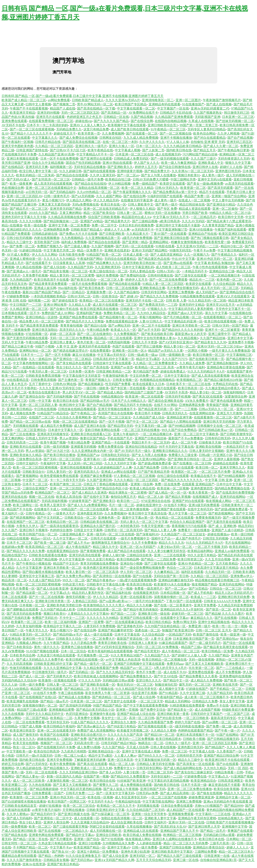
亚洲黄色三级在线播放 (77, 647)
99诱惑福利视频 (119, 342)
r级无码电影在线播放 (189, 726)
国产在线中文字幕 (96, 497)
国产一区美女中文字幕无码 (115, 793)
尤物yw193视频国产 (209, 806)
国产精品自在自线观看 (72, 175)
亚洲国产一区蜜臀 (91, 622)
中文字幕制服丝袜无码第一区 (156, 760)
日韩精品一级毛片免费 (88, 179)
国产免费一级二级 (219, 726)
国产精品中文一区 (176, 680)
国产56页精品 (198, 589)
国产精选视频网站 (221, 513)
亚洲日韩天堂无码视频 (219, 422)
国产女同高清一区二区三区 (51, 179)
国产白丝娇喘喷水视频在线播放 (24, 801)
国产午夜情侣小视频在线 (34, 564)
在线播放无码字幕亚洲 (137, 200)
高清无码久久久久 (72, 330)
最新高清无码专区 (223, 718)
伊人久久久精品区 (106, 597)
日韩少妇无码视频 (19, 238)
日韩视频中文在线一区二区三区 (220, 426)
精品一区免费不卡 (90, 250)
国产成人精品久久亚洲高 (89, 493)
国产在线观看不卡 (38, 263)
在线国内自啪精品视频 (171, 121)
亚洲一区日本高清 (120, 760)
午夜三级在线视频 (71, 693)
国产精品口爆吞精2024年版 (223, 380)
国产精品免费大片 (157, 171)
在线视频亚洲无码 (146, 593)
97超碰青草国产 (80, 501)
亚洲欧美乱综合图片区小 (88, 735)
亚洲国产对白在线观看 (188, 501)
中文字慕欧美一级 (19, 751)
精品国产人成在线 (63, 108)
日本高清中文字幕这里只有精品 (216, 568)
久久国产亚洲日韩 (99, 480)
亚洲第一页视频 (127, 710)
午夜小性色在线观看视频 (210, 267)
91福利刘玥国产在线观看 (165, 196)
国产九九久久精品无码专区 (115, 672)
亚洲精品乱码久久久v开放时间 (182, 609)
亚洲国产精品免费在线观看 (78, 317)
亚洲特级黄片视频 (130, 171)
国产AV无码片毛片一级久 (133, 451)
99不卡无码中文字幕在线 (176, 447)
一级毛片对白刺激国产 (148, 601)
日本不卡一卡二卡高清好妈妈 (47, 125)
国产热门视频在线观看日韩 (210, 238)
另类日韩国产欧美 (195, 213)
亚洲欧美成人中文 (211, 163)
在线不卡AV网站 (166, 405)
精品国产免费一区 (197, 196)
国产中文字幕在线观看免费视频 (146, 705)
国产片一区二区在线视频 (46, 597)
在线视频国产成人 (205, 497)
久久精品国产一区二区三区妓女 (183, 534)
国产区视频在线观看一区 (155, 726)
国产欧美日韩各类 (91, 288)
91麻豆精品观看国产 (173, 643)
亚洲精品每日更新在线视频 (226, 367)
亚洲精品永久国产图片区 (98, 526)
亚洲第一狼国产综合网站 (229, 196)
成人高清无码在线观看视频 (53, 184)
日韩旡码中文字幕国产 (207, 714)
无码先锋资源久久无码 (234, 159)
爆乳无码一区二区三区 (195, 685)
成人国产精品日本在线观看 (127, 551)
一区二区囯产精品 (36, 718)
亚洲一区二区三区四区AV (24, 196)
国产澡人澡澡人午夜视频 (121, 789)
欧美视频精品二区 (189, 380)
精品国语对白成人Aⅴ (136, 217)
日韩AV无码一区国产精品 (230, 326)
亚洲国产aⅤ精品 (92, 221)
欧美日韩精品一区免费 (217, 651)
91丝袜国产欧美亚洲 (131, 781)
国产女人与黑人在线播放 (158, 175)
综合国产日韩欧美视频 (104, 217)
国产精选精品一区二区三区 (112, 697)
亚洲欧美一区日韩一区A (129, 351)
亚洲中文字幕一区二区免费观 (69, 225)
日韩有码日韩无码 (218, 438)
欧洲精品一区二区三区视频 (182, 835)
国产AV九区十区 (58, 451)
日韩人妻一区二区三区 (63, 685)
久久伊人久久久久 (152, 142)
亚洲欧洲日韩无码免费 (234, 597)
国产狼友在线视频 (210, 793)
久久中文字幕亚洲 (29, 568)
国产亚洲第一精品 (135, 242)
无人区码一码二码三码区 (85, 463)
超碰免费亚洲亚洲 (201, 797)
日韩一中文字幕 (40, 401)
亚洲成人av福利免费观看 (232, 551)
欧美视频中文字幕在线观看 (127, 125)
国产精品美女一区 (180, 710)
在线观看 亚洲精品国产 (198, 484)
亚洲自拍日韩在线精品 (141, 447)
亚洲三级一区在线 (186, 860)
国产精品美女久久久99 (210, 342)
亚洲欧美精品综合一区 (104, 751)
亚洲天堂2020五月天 (220, 305)
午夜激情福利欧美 (115, 376)
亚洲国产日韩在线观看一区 (139, 618)
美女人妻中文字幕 (232, 701)
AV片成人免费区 (18, 255)
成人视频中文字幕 (171, 689)
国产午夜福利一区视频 (17, 142)
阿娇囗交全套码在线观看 (107, 827)
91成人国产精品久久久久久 (90, 722)
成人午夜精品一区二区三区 (181, 651)
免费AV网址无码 (185, 622)
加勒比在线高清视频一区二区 (99, 188)
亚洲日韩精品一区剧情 (42, 317)
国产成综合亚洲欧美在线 (166, 401)
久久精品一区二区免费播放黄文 (155, 363)
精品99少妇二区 (232, 246)
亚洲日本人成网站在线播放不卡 (175, 839)
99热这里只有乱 (74, 584)
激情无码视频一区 (78, 597)
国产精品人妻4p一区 (30, 776)
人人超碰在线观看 (149, 843)
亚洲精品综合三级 (222, 271)
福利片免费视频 (107, 275)
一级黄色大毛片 (64, 513)
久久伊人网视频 (228, 134)
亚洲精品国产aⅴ (88, 455)
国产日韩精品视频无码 (223, 739)
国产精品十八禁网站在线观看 (181, 422)
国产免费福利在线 (133, 275)
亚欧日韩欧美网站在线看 (102, 430)
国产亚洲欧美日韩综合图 (171, 238)
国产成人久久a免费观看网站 (87, 505)
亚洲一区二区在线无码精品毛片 (106, 209)
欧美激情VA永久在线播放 (172, 584)
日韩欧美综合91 (34, 472)
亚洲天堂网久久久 (232, 467)
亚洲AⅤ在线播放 (201, 230)
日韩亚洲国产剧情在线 (32, 150)
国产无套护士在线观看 (120, 701)
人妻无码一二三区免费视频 (135, 739)
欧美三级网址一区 (26, 505)
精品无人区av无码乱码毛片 (234, 593)
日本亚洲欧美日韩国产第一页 (194, 639)
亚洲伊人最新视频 (227, 459)
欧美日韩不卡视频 (148, 413)
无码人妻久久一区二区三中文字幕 (144, 522)
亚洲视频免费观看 (181, 814)
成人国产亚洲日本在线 (90, 426)
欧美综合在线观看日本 (44, 392)
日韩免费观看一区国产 (48, 793)
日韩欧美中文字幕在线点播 (106, 584)
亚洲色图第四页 (202, 488)
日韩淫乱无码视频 (215, 538)
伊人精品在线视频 (29, 267)
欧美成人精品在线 (142, 488)
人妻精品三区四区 (85, 601)
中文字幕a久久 (60, 593)
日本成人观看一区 (136, 255)
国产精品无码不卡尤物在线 (133, 405)
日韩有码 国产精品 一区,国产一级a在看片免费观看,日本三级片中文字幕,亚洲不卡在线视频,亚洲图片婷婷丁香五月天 (83, 96)
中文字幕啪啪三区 (239, 355)
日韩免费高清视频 (43, 380)
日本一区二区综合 (73, 651)
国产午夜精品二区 (83, 413)
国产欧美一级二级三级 (50, 543)
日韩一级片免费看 (32, 685)
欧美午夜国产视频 (53, 442)
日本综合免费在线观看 (177, 806)
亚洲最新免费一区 (99, 292)
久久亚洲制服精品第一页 (103, 238)
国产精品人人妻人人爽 (160, 530)
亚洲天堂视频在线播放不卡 (117, 409)
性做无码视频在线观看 (26, 668)
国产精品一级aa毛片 (54, 701)
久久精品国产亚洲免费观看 (174, 117)
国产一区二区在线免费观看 (168, 280)
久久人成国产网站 (109, 196)
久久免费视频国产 (127, 334)
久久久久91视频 (30, 221)
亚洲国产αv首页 (122, 367)
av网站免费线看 (59, 100)
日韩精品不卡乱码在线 (176, 113)
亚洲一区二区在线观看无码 (56, 731)
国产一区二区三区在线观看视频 (32, 129)
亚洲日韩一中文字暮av (38, 639)
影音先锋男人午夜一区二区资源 (107, 693)
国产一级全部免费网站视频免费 (142, 568)
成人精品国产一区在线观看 (186, 810)
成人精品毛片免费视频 (56, 426)
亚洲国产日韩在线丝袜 (151, 438)
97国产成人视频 (30, 726)
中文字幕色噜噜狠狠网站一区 (34, 363)
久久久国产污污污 (175, 359)
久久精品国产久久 (157, 655)
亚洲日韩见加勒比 (45, 330)
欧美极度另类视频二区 (133, 731)
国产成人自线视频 (219, 104)
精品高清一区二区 (14, 580)
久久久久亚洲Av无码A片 (123, 100)
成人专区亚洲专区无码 (131, 797)
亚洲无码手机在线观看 (95, 346)
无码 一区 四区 (238, 768)
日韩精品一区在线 (116, 117)
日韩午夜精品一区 (38, 513)
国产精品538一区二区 (159, 735)
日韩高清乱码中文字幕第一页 (114, 359)
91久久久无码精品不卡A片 (206, 371)
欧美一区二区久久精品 (137, 188)
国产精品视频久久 (56, 768)
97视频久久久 (157, 309)
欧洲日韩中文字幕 (72, 405)
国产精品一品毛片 (213, 831)
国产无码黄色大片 (59, 676)
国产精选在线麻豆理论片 (71, 351)
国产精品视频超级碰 (44, 789)
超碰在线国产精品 (121, 459)
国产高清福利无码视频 (75, 705)
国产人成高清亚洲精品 (166, 255)
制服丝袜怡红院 (166, 685)
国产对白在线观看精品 (210, 138)
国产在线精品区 (13, 167)
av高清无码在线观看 (239, 184)
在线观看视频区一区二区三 (222, 317)
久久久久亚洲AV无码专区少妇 (60, 388)
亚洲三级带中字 (219, 334)
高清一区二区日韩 (142, 718)
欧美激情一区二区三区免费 (29, 797)
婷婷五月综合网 (13, 764)
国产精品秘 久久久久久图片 (225, 614)
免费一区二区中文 (104, 225)
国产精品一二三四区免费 (158, 559)
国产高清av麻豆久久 (91, 726)
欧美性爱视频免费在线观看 (59, 476)
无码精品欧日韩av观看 (118, 680)
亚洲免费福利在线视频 (235, 676)
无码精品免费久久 (69, 129)
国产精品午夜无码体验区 (141, 609)
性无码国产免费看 (118, 384)
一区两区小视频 (196, 351)
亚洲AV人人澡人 (18, 559)
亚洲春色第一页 (109, 518)
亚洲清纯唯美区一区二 (158, 100)
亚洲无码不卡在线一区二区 (145, 300)
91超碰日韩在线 (30, 250)
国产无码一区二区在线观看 (135, 246)
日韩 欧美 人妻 (176, 300)
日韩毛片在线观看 (103, 538)
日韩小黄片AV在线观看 (177, 467)
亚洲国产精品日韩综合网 (221, 756)
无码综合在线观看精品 (120, 259)
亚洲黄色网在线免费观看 (46, 835)
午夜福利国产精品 (170, 697)
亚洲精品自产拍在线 (203, 234)
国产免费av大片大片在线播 (78, 234)
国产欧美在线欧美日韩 (157, 334)
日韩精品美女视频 (56, 860)
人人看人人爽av (125, 756)
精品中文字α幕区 (148, 359)
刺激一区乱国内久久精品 (64, 776)
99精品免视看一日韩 (229, 772)
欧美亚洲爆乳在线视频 (22, 701)
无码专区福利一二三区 (167, 776)
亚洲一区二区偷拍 (225, 209)
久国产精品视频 (142, 117)
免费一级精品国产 (145, 184)
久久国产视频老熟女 (208, 113)
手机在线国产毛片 (120, 438)
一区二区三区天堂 (150, 701)
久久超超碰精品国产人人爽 (113, 467)
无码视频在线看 (148, 806)
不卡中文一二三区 (72, 618)
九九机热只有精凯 (74, 751)
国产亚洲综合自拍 (32, 397)
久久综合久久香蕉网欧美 (74, 417)
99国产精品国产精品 (107, 705)
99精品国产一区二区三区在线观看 (85, 509)
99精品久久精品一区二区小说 (230, 213)
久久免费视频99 (115, 513)
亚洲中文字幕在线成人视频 (141, 751)
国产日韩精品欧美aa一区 (216, 430)
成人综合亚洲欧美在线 (127, 822)
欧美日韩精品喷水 (168, 739)
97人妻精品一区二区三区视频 (134, 476)
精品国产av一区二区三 (136, 668)
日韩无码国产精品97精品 (119, 743)
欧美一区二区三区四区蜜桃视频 (36, 467)
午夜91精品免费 (98, 330)
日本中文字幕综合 (177, 376)
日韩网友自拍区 (110, 138)
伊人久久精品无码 (106, 200)
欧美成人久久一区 (123, 330)
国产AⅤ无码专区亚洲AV (176, 342)
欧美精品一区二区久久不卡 (116, 806)
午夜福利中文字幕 (53, 463)
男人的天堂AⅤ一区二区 (79, 392)
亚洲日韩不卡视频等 (34, 530)
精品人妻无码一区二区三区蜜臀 (72, 275)
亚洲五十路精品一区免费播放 (98, 852)
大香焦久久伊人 (27, 526)
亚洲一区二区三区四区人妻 (38, 405)
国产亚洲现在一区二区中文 (53, 818)
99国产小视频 (45, 346)
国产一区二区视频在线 (176, 134)
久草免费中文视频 (87, 718)
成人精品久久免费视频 (206, 680)
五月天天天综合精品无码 (154, 860)
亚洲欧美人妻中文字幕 (160, 818)
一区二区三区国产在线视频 (168, 797)
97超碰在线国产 (197, 689)
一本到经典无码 (128, 526)
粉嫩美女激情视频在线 (187, 242)
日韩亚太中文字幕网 (88, 530)
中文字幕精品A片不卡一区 (95, 154)
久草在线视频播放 (139, 827)
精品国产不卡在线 (19, 509)
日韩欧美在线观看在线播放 (48, 555)
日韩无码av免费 (147, 793)
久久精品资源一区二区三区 (29, 309)
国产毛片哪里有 (61, 839)
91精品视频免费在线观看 (197, 296)
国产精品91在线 (95, 326)
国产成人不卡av (79, 543)
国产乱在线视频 (226, 618)
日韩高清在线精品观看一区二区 (99, 609)
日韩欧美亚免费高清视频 (43, 376)
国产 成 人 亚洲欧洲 (222, 526)
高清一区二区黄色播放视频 (130, 509)
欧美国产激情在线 (206, 634)
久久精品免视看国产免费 (101, 668)
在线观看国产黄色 (239, 371)
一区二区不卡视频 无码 (211, 547)
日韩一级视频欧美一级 (175, 355)
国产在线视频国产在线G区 (38, 697)
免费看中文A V (124, 768)
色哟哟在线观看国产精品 (195, 731)
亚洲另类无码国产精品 (66, 209)
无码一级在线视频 (201, 660)
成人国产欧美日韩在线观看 (130, 129)
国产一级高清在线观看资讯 (59, 526)
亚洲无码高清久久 (87, 472)
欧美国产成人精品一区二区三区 (24, 100)
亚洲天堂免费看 (205, 605)
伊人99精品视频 (119, 184)
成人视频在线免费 (22, 413)
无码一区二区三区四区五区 (80, 113)
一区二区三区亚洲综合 (30, 430)
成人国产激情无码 (26, 735)
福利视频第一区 (61, 167)
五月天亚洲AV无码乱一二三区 (198, 246)
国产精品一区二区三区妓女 (112, 417)
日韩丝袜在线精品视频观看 (77, 409)
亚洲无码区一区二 (142, 856)
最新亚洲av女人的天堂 (191, 334)
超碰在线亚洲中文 (149, 505)
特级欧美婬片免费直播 (238, 710)
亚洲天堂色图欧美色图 (17, 146)
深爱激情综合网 (236, 397)
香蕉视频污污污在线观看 (189, 526)
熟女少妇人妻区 (30, 822)
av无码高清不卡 (143, 230)
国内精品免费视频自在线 (232, 488)
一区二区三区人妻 (111, 280)
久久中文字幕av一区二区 (71, 538)
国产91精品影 (168, 693)
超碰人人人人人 (238, 847)
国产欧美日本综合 (83, 280)
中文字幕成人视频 (128, 150)
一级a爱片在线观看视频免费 (137, 580)
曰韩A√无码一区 (168, 271)
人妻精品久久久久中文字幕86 (88, 614)
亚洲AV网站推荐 (55, 305)
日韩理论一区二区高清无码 (123, 530)
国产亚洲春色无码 (130, 626)
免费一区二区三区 (175, 751)
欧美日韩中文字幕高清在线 (148, 513)
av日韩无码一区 (37, 192)
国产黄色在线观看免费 (226, 401)
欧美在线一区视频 (100, 797)
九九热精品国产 (21, 280)
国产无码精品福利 (62, 192)
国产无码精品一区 (82, 672)
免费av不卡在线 (218, 705)
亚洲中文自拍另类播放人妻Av (155, 338)
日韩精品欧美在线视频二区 (99, 522)
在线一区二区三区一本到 (120, 142)
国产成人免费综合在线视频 (78, 138)
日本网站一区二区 (239, 839)
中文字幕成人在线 (202, 751)
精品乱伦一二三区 (202, 280)
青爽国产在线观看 (240, 831)
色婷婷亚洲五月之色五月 (84, 117)
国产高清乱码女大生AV (170, 827)
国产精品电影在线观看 (125, 284)
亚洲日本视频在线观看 (22, 159)
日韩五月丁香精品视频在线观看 (106, 484)
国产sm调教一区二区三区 (220, 722)
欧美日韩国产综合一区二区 (38, 534)
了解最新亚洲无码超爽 (90, 760)
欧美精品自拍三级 (118, 179)
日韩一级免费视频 (14, 827)
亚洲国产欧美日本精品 (63, 864)
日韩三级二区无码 (160, 772)
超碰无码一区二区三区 (187, 614)
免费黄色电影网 (21, 288)
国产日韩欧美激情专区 (236, 434)
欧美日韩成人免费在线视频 (142, 835)
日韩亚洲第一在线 (217, 856)
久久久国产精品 (113, 747)
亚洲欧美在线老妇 (117, 250)
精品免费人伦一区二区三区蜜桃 (42, 321)
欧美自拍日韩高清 (46, 751)
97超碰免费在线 (195, 776)
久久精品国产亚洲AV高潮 (56, 154)
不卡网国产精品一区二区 (30, 847)
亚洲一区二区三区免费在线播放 (190, 789)
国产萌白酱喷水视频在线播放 (43, 572)
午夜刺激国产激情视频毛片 (222, 100)
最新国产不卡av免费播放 (186, 438)
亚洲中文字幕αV (119, 847)
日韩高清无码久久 (175, 413)
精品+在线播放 (12, 225)
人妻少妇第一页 (134, 772)
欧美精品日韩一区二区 (63, 522)
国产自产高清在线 (96, 367)
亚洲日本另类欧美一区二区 (191, 326)
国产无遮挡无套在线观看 (224, 522)
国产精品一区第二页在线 (30, 839)
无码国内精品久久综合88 (19, 680)
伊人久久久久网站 (44, 255)
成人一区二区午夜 (184, 442)
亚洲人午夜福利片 (126, 434)
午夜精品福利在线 (128, 801)
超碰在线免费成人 (173, 371)
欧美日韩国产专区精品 (131, 104)
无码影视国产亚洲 (208, 117)
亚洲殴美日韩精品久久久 (170, 451)
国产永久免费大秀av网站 (74, 576)
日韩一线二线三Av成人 (71, 756)
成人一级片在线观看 (98, 634)
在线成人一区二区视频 (194, 200)
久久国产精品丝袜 (213, 338)
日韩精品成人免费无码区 (131, 159)
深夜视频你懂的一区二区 (171, 597)
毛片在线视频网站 (238, 543)
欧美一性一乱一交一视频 (115, 589)
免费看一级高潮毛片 (149, 589)
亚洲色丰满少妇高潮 (135, 852)
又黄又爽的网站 (71, 213)
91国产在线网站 (227, 735)
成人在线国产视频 (207, 710)
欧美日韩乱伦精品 (158, 622)
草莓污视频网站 (150, 317)
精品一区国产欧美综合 (99, 213)
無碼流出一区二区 (151, 743)
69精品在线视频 (18, 538)
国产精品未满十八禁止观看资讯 (229, 221)
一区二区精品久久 (75, 831)
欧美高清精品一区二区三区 (44, 547)
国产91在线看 (142, 576)
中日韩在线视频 (45, 409)
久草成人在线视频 (201, 121)
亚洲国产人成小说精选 (227, 530)
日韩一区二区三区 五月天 (214, 630)
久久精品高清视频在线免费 (67, 217)
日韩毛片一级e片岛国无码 (34, 756)
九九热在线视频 (40, 785)
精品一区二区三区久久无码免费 (186, 843)
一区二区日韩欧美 (196, 718)
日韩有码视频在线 (160, 275)
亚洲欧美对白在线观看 (26, 447)
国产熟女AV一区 (63, 852)
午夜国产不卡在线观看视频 (29, 108)
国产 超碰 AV (129, 296)
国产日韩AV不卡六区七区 (68, 150)
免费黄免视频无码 (208, 518)
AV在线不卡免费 (44, 693)
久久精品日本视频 (14, 359)
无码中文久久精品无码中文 (45, 714)
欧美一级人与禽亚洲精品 (179, 163)
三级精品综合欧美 (139, 555)
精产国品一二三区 (123, 614)
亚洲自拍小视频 (131, 564)
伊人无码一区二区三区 (136, 572)
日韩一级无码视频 (56, 447)
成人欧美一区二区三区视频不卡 (207, 697)
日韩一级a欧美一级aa (143, 355)
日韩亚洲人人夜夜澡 (143, 643)
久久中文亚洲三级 (192, 693)
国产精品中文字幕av (80, 835)
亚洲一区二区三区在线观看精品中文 (51, 188)
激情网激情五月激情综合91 (110, 543)
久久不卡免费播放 (144, 543)
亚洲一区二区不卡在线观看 (151, 326)
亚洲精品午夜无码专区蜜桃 (197, 818)
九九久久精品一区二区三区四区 (136, 480)
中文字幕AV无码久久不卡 (171, 217)
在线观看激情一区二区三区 (213, 417)
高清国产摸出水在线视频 (115, 413)
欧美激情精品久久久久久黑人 (104, 605)
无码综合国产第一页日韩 (171, 576)
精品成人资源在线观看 (195, 209)
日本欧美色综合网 (22, 655)
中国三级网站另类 (183, 179)
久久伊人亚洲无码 (102, 175)
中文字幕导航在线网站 (158, 801)
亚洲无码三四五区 (239, 142)
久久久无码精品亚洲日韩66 (78, 772)
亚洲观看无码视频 (83, 447)
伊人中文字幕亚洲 (72, 559)
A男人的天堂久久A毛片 (170, 668)
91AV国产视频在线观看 (42, 651)
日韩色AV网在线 (65, 384)
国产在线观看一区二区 (142, 134)
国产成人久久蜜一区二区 (221, 146)
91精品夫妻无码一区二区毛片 (30, 634)
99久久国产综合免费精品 (179, 430)
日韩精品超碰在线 (45, 234)
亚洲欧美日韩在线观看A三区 (91, 434)
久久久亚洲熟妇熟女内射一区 (92, 451)
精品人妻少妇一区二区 (180, 346)
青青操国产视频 (217, 405)
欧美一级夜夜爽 (21, 184)
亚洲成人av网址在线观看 (118, 472)
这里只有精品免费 (96, 129)
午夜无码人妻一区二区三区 (48, 371)
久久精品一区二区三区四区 (54, 146)
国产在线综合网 (142, 121)
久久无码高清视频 (19, 664)
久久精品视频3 (188, 338)
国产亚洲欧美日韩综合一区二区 (190, 459)
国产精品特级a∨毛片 (95, 401)
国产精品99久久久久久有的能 (183, 330)
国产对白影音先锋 (169, 718)
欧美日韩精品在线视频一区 (85, 660)
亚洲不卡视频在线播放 (176, 138)
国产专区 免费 (167, 209)
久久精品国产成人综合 (149, 417)
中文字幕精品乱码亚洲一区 (184, 321)
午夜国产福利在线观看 (230, 230)
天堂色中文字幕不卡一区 (233, 309)
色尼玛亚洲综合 (77, 714)
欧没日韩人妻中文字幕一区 (38, 171)
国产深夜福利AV (148, 534)
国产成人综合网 (144, 697)
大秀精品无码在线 (225, 384)
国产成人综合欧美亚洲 (52, 589)
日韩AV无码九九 (167, 188)
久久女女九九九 (24, 739)
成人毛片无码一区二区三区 (220, 288)
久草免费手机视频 (35, 275)
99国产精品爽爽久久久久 (104, 263)
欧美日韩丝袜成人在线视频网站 (96, 676)
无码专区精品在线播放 (90, 167)
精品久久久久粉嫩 (139, 605)
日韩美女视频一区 (125, 380)
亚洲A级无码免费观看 (204, 505)
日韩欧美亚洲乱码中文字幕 (53, 664)
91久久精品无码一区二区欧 (207, 300)
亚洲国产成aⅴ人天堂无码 (186, 313)
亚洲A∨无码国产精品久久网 (114, 860)
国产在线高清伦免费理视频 (235, 493)
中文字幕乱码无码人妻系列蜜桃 (191, 309)
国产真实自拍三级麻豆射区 (194, 772)
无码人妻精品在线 (142, 271)
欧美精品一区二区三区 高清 (155, 367)
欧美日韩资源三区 (190, 559)
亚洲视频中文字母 (235, 827)
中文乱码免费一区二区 (146, 376)
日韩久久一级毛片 (178, 743)
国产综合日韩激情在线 (175, 167)
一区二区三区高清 (106, 572)
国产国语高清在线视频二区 (82, 142)
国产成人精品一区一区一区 (168, 493)
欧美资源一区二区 (193, 188)
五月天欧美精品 (227, 564)
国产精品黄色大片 (117, 221)
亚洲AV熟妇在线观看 (117, 163)
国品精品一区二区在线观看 (113, 338)
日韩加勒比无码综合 (115, 455)
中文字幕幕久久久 (45, 138)
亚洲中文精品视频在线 (214, 622)
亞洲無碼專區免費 (56, 230)
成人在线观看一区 (87, 818)
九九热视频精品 (72, 238)
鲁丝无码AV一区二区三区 (135, 685)
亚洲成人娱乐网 (45, 288)
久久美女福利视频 (29, 626)
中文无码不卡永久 (101, 801)
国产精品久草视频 (178, 497)
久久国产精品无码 (220, 693)
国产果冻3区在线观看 (208, 397)
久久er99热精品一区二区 (94, 192)
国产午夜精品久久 (224, 255)
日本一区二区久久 (149, 146)
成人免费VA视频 (89, 747)
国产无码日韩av (82, 860)
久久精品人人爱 (80, 305)
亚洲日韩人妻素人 (63, 342)
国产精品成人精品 (110, 392)
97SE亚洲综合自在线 (156, 501)
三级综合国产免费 (74, 739)
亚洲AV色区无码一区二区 (215, 259)
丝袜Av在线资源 (34, 864)
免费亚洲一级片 (199, 626)
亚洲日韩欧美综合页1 (163, 125)
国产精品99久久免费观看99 (130, 776)
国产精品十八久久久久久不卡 (31, 134)
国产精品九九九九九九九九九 (182, 480)
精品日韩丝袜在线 (192, 204)
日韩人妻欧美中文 (141, 204)
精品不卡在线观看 (212, 192)
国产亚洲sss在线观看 (178, 263)
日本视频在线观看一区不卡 (21, 313)
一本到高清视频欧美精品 (48, 296)
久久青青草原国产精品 (218, 225)
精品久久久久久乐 (171, 543)
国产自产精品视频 (240, 138)
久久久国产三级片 (203, 159)
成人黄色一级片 (213, 175)
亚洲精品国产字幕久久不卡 (179, 831)
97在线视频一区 (37, 334)
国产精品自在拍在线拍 (91, 184)
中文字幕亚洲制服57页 (171, 230)
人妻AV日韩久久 (151, 321)
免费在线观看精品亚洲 (122, 321)
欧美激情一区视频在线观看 (57, 680)
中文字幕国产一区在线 (173, 108)
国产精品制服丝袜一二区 (61, 221)
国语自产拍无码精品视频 (83, 163)
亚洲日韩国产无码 (153, 789)
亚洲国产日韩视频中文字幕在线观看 (139, 664)
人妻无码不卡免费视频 (99, 626)
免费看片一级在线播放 (194, 530)
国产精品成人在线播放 (74, 697)
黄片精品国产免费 (146, 371)
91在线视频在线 (240, 313)
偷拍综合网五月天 (123, 497)
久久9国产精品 (219, 655)
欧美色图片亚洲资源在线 (101, 568)
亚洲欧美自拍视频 (208, 447)
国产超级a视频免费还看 (155, 463)
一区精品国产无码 (179, 634)
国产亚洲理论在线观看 (96, 159)
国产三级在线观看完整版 (71, 827)
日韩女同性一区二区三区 (19, 843)
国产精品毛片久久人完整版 (85, 321)
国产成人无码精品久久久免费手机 (40, 660)
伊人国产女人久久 (147, 163)
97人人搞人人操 (178, 142)
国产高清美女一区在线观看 (195, 764)
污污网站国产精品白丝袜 (200, 154)
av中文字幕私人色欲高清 (123, 660)
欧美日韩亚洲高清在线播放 (99, 309)
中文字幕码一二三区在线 (213, 814)
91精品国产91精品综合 (53, 413)
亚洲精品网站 (159, 242)
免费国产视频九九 (50, 246)
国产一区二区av (128, 175)
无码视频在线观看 (26, 426)
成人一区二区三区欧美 (29, 781)
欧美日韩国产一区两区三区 (67, 801)
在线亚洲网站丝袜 (202, 413)
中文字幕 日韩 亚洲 (218, 480)
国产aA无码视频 (83, 196)
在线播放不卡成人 (47, 509)
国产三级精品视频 (145, 221)
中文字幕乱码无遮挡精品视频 (168, 781)
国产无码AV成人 (18, 179)
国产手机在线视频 (87, 397)
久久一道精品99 (40, 359)
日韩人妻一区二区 (130, 213)
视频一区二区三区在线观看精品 (75, 422)
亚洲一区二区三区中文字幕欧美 (196, 434)
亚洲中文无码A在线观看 (215, 179)
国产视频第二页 (64, 104)
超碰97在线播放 (50, 806)
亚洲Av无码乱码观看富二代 (210, 108)
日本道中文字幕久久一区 (66, 430)
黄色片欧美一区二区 (91, 342)
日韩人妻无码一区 (59, 472)
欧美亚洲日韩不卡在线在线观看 (228, 760)
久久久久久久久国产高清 (125, 735)
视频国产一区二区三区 (56, 743)
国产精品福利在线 (118, 593)
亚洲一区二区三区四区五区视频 (72, 488)
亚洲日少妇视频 (90, 843)
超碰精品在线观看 (226, 463)
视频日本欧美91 (189, 175)
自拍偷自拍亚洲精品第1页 (218, 860)
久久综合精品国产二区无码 (145, 810)
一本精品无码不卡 (194, 271)
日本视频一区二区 (32, 605)
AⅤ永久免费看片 (197, 401)
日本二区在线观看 (14, 597)
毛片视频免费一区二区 (93, 655)
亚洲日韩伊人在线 (205, 167)
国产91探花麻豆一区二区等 (110, 814)
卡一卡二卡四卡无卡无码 (67, 480)
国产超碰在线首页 (65, 300)
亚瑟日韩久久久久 (149, 680)
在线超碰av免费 (13, 547)
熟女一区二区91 (24, 747)
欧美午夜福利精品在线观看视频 (110, 651)
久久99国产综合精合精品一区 (165, 626)
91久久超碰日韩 (71, 171)
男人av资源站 (69, 438)
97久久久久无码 (90, 680)
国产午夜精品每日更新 (234, 150)
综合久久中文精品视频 (48, 163)
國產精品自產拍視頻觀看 (19, 856)
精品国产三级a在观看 (32, 710)
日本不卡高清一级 (194, 785)
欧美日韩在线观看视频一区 (223, 321)
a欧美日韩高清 (170, 221)
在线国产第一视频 (96, 776)
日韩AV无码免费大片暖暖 (151, 179)
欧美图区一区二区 (184, 472)
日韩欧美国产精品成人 (88, 100)
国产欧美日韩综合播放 (59, 455)
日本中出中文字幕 (229, 484)
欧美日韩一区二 (207, 467)
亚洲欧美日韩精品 (19, 409)
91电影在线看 (165, 246)
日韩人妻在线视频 (163, 747)
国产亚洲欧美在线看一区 (98, 685)
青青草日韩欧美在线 (112, 643)
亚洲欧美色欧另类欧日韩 (64, 605)
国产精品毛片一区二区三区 (29, 209)
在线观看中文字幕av (174, 618)
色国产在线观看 (123, 346)
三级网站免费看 (206, 852)
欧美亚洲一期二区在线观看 (144, 397)
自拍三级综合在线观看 (173, 476)
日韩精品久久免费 (205, 701)
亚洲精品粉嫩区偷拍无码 (176, 580)
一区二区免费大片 (102, 639)
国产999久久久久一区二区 (157, 756)
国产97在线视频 (112, 839)
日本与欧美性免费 (72, 255)
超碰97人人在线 (231, 167)
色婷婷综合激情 (61, 530)
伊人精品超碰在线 (29, 768)
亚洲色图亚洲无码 (90, 513)
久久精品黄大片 (137, 234)
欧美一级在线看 (35, 225)
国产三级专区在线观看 (191, 275)
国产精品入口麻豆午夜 (17, 346)
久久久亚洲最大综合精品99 (90, 822)
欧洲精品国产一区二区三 (52, 493)
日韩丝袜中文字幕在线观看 (112, 363)
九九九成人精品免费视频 (141, 138)
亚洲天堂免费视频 (59, 760)
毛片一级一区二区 (122, 505)
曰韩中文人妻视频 (38, 104)
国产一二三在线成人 (230, 668)
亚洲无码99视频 (48, 113)
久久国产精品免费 (146, 467)
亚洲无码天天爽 (37, 167)
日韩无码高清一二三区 (22, 442)
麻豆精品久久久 (202, 618)
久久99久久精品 (215, 768)
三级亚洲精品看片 (72, 534)
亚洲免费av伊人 (241, 576)
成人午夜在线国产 (78, 547)
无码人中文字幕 (13, 342)
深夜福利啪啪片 (234, 392)
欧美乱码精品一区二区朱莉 (35, 175)
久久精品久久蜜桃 (163, 731)
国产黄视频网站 (27, 476)
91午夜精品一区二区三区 (168, 129)
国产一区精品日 (74, 292)
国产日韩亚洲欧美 (112, 234)
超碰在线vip (84, 121)
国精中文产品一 (162, 538)
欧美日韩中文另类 (231, 217)
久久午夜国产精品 (56, 643)
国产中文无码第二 (50, 518)
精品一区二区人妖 (151, 497)
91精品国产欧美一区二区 (104, 255)
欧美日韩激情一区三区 (209, 355)
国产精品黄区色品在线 (154, 259)
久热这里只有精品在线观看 (56, 655)
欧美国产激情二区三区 (66, 484)
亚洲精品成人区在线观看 (141, 831)
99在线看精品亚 (18, 380)
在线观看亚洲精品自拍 (63, 551)
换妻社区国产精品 (93, 438)
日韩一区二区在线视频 (122, 288)
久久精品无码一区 (218, 572)
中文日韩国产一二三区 (26, 305)
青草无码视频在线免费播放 (99, 564)
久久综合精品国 (224, 284)
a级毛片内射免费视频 (137, 238)
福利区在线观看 (192, 572)
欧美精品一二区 (61, 718)
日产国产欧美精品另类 (154, 472)
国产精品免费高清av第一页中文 (175, 192)
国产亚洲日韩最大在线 (74, 814)
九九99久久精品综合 (151, 313)
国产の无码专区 (37, 764)
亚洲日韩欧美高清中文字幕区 (172, 852)
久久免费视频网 (113, 134)
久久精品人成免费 (192, 363)
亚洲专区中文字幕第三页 (37, 576)
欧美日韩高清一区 (191, 388)
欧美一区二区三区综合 (79, 806)
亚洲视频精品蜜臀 (62, 710)
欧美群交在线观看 (172, 184)
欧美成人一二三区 (203, 597)
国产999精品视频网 (182, 426)
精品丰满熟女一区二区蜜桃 (128, 493)
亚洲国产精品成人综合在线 (136, 714)
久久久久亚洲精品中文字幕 (63, 668)
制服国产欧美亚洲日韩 (178, 630)
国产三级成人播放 (77, 246)
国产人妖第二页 (153, 150)
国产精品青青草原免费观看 (48, 284)
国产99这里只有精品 (122, 726)
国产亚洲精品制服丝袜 (222, 363)
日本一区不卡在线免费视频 (59, 159)
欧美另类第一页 (89, 134)
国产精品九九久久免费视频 (159, 296)
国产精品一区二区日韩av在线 (30, 422)
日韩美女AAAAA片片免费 (222, 601)
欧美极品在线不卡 (203, 476)
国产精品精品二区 (77, 689)
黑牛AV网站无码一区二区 (95, 104)
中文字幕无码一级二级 (151, 426)
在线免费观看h (100, 351)
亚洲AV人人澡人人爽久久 (88, 125)
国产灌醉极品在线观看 (22, 609)
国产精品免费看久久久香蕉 (198, 676)
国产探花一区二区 (218, 609)
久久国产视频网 (102, 246)
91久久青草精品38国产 (127, 655)
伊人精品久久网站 (79, 200)
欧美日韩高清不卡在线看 (51, 280)
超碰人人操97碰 (114, 555)
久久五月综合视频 (218, 559)
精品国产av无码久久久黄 (166, 351)
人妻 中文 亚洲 (67, 346)
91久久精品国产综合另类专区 (136, 689)
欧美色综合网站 (204, 134)
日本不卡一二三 (32, 355)
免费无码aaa (175, 664)
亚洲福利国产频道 (89, 313)
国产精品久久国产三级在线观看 (180, 856)
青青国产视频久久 (98, 380)
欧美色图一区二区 (229, 280)
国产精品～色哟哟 (51, 856)
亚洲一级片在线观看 (162, 388)
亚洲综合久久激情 (123, 722)
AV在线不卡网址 (175, 505)
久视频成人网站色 (29, 643)
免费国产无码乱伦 (45, 618)
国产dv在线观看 (227, 764)
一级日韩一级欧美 (96, 388)
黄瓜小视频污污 (53, 200)
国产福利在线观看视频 (99, 171)
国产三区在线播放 (22, 434)
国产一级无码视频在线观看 (170, 159)
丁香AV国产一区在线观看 (169, 234)
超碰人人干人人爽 (117, 230)
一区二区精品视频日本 (224, 275)
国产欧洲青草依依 (101, 739)
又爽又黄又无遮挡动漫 (54, 204)
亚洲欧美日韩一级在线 (154, 614)
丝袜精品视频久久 (231, 818)
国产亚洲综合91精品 (221, 204)
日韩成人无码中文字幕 (42, 438)
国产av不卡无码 (149, 330)
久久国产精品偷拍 (127, 292)
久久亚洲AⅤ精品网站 (151, 459)
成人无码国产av (207, 292)
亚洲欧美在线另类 (225, 685)
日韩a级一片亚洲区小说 (215, 455)
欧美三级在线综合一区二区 (109, 271)
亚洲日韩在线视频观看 (76, 467)
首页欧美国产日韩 (47, 242)
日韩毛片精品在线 (48, 142)
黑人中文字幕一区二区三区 (187, 513)
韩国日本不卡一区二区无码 (151, 442)
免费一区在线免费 (167, 484)
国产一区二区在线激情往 (95, 334)
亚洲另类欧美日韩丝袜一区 (142, 263)
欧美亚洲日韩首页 (22, 731)
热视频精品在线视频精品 (157, 380)
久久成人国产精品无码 (45, 580)
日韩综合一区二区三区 (226, 589)
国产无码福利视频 (59, 397)
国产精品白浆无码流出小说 (95, 710)
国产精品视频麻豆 (91, 384)
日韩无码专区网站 (154, 292)
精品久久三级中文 (19, 242)
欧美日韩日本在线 (66, 401)
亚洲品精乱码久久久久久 (24, 230)
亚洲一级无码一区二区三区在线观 (110, 534)
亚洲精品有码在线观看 (164, 104)
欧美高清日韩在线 (139, 584)
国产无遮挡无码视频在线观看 (27, 338)
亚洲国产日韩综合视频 (175, 847)
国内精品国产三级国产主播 (144, 392)
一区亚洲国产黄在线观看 (168, 509)
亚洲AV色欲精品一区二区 (196, 564)
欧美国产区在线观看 (55, 735)
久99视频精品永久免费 (118, 843)
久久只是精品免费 (83, 643)
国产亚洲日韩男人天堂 (204, 827)
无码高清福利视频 (54, 501)
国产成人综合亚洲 (115, 856)
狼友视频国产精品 (204, 584)
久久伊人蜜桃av (18, 814)
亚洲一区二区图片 (188, 100)
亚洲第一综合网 (142, 484)
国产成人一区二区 (32, 676)
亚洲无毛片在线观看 (50, 117)
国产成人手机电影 (200, 593)
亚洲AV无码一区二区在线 (186, 822)
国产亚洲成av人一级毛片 (24, 271)
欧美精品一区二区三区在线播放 (102, 300)
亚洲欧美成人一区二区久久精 (91, 768)
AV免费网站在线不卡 (143, 113)
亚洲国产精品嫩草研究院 (115, 630)
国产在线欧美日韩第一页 (207, 359)
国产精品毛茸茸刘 (147, 651)
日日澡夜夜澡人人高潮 (69, 263)
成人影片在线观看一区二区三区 (115, 305)
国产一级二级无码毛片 (205, 643)
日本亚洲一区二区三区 (238, 117)
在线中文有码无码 (200, 509)
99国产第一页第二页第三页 (199, 125)
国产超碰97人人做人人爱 (189, 655)
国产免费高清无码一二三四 (158, 305)
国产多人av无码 (110, 772)
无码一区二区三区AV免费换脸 (71, 338)
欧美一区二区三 (40, 827)
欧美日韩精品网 (128, 559)
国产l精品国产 (215, 747)
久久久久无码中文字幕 (120, 463)
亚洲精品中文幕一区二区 (233, 797)
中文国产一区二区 (35, 480)
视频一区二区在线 (42, 497)
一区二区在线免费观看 (29, 722)
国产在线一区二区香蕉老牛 (173, 605)
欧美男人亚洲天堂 (53, 505)
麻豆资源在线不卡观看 (224, 785)
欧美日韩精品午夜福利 (59, 726)
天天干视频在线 (102, 689)
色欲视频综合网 (13, 188)
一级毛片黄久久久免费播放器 (230, 351)
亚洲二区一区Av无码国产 (138, 547)
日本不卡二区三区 (35, 484)
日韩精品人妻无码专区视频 (156, 764)
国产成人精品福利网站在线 (183, 768)
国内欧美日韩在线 (179, 150)
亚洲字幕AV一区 (95, 459)
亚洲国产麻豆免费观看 (96, 476)
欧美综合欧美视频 (226, 789)
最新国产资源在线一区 (133, 639)
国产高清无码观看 (220, 188)
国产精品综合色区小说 (112, 488)
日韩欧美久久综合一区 (72, 639)
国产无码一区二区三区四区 (63, 459)
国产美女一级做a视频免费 (205, 184)
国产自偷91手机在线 (64, 309)
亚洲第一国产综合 (87, 839)
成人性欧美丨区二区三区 (173, 267)
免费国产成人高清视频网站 (96, 731)
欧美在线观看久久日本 (149, 384)
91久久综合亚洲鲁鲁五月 (83, 856)
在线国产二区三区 (42, 417)
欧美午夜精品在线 (100, 150)
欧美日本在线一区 (113, 204)
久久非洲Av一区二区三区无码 (192, 171)
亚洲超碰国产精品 (83, 589)
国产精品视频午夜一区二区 (118, 317)
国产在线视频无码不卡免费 (56, 747)
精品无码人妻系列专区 (88, 593)
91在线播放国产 (193, 104)
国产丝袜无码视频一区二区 (235, 121)
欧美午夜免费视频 (63, 764)
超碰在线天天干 (65, 134)
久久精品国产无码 (80, 267)
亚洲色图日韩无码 (228, 171)
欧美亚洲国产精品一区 (90, 847)
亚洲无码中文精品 (192, 305)
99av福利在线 (67, 288)
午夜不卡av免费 (204, 250)
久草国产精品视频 (44, 559)
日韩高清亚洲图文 (231, 781)
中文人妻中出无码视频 (228, 200)
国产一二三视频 (186, 409)
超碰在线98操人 (48, 739)
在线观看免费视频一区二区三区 (51, 121)
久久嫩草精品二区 (167, 572)
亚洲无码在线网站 (233, 497)
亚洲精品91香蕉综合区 (209, 847)
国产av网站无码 (119, 326)
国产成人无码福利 (19, 818)
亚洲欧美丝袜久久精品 (26, 455)
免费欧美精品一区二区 (119, 313)
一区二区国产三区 (237, 714)
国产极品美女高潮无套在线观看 (226, 647)
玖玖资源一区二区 (201, 668)
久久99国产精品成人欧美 (58, 609)
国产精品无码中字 (43, 814)
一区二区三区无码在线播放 (141, 430)
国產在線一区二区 (148, 630)
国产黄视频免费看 (93, 551)
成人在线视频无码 (168, 154)
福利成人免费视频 (74, 242)
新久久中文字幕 (216, 313)
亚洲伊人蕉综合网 (56, 822)
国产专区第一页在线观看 (128, 388)
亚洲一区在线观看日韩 (136, 597)
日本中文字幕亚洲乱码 (138, 267)
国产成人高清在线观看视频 (211, 376)
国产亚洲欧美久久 (120, 167)
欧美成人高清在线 (69, 497)
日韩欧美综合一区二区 (80, 518)
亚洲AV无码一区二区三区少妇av (220, 346)
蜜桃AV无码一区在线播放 (162, 213)
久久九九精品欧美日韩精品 (183, 146)
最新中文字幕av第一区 (138, 518)
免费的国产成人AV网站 (58, 313)
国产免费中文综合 (153, 710)
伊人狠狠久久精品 (142, 209)
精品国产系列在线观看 (46, 689)
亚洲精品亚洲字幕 (179, 417)
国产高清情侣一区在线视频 (112, 576)
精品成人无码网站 (178, 701)
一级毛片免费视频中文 (134, 538)
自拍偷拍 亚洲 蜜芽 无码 (208, 142)
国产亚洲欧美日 (104, 501)
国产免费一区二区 (22, 246)
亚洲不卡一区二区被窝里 (222, 330)
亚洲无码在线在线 (14, 497)
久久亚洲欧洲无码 (107, 267)
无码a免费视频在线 (86, 204)
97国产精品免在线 (14, 835)
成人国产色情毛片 (188, 538)
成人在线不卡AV (175, 672)
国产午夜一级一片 (227, 731)
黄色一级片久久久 (47, 647)
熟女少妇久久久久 (69, 367)
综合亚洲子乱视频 (144, 693)
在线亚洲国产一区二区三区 (26, 522)
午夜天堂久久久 (37, 630)
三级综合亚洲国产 (35, 488)
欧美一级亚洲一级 (233, 634)
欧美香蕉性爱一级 (217, 242)
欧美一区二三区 (13, 376)
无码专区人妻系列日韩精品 (207, 129)
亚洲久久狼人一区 (122, 146)
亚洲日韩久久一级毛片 (91, 146)
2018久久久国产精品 (43, 213)
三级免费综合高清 (29, 459)
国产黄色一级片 (166, 204)
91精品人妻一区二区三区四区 (163, 284)
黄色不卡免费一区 (149, 672)
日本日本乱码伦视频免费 (136, 225)
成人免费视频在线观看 (136, 785)
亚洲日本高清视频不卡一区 (195, 735)
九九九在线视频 (13, 714)
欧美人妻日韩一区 (78, 572)
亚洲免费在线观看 (14, 121)
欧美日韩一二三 (128, 501)
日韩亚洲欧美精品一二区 (114, 371)
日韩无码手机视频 (178, 397)
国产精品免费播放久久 (136, 676)
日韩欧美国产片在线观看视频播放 (230, 822)
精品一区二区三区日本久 (236, 852)
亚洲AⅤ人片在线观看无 (233, 296)
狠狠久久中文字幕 (238, 163)
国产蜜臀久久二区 (106, 785)
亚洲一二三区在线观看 (170, 555)
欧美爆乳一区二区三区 (27, 622)
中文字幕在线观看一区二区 (136, 108)
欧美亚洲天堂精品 (22, 113)
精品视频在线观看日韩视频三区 (217, 580)
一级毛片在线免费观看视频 (88, 284)
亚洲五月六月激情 (229, 413)
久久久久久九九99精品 (59, 259)
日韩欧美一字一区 (133, 309)
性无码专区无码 (58, 722)
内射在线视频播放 (47, 238)
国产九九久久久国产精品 (111, 121)
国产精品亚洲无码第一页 (156, 409)
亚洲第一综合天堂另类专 (149, 814)
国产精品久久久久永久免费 (26, 551)
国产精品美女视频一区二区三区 (66, 271)
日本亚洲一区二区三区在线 (134, 154)
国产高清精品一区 (114, 113)
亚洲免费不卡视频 (241, 342)
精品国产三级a (191, 647)
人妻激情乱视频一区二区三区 (67, 781)
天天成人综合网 (137, 747)
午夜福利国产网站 (90, 259)
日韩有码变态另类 (189, 756)
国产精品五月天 (205, 150)
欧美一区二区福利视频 (61, 622)
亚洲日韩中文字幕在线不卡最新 (178, 225)
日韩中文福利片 (27, 463)
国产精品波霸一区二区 (32, 593)
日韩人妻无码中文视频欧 (207, 451)
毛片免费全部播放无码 (183, 288)
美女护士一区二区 (114, 718)
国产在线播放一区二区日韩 (192, 463)
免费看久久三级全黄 (183, 455)
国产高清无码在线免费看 (24, 614)
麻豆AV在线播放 (84, 355)
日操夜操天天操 (210, 442)
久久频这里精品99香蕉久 (223, 388)
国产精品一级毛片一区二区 (93, 664)
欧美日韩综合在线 (102, 781)
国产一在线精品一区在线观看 (34, 367)
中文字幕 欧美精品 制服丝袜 (214, 263)
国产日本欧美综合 (19, 647)
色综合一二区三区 (179, 568)
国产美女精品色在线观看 (74, 363)
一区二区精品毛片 (203, 217)
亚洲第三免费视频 (181, 292)
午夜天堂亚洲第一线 (156, 526)
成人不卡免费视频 (228, 672)
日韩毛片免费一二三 (80, 793)
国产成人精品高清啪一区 (178, 793)
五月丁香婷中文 (40, 384)
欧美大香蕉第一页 (201, 493)
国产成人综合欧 (55, 267)
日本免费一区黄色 (82, 371)
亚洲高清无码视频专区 (53, 434)
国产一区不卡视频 (58, 355)
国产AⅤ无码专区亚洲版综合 (114, 647)
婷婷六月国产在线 (187, 722)
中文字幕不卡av (61, 847)
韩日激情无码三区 (237, 113)
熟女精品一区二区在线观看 (175, 518)
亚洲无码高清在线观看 (85, 555)
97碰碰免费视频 (18, 296)
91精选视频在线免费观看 (187, 705)
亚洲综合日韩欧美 (109, 835)
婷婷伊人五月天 (146, 167)
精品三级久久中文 (105, 547)
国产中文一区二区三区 (142, 422)
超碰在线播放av (218, 534)
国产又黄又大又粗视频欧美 (204, 664)
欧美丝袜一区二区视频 (173, 488)
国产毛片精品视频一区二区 (183, 317)
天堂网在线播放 (73, 810)
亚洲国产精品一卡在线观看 (111, 442)
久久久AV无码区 (193, 221)
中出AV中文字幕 (183, 259)
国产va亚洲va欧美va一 (115, 601)
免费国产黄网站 (13, 317)
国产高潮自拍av (227, 639)
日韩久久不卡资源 (144, 342)
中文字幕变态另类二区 (59, 250)
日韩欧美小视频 (194, 739)
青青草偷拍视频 (71, 326)
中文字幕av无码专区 (112, 355)
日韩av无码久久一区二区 (217, 409)
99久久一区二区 (74, 580)
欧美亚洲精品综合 (203, 781)
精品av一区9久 (41, 538)
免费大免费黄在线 (111, 447)
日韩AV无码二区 (79, 296)
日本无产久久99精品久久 (129, 401)
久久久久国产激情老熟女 (24, 860)
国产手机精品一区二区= (227, 689)
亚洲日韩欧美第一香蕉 (173, 714)
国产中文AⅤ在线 (166, 676)
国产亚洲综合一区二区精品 (72, 359)
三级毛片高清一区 (222, 843)
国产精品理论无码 (120, 426)
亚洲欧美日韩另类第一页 (53, 601)
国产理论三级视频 (149, 346)
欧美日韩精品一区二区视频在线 (164, 660)
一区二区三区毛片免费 (214, 472)
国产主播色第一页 (71, 380)
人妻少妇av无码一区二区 (175, 547)
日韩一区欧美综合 (105, 296)
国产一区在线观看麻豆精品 (125, 622)
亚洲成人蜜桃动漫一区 (26, 259)
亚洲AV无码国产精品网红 (150, 250)
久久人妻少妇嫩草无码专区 (167, 551)
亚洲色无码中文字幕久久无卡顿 (24, 217)
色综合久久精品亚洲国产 (187, 522)
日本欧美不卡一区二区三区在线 (188, 384)
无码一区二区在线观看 (42, 772)
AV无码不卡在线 (13, 125)
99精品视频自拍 (112, 397)
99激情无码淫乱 (181, 250)
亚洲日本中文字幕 (240, 338)
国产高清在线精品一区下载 (96, 108)
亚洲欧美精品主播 (152, 288)
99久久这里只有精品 (202, 555)
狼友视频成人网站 (218, 501)
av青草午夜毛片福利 (191, 367)
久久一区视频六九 (197, 255)
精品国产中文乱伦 (66, 564)
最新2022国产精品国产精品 (42, 292)
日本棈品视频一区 (173, 593)
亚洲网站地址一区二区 (35, 351)
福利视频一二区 (39, 300)
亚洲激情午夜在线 (102, 714)
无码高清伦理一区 (87, 743)
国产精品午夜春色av (101, 580)
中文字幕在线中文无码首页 (82, 376)
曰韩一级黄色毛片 (57, 196)
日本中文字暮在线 (127, 634)
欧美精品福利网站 (200, 551)
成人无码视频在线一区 (106, 831)
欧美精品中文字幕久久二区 (63, 626)
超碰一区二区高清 (63, 334)
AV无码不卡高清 (176, 392)
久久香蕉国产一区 (229, 751)
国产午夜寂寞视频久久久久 (132, 192)
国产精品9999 (234, 806)
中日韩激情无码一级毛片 (49, 672)
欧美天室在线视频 (26, 743)
